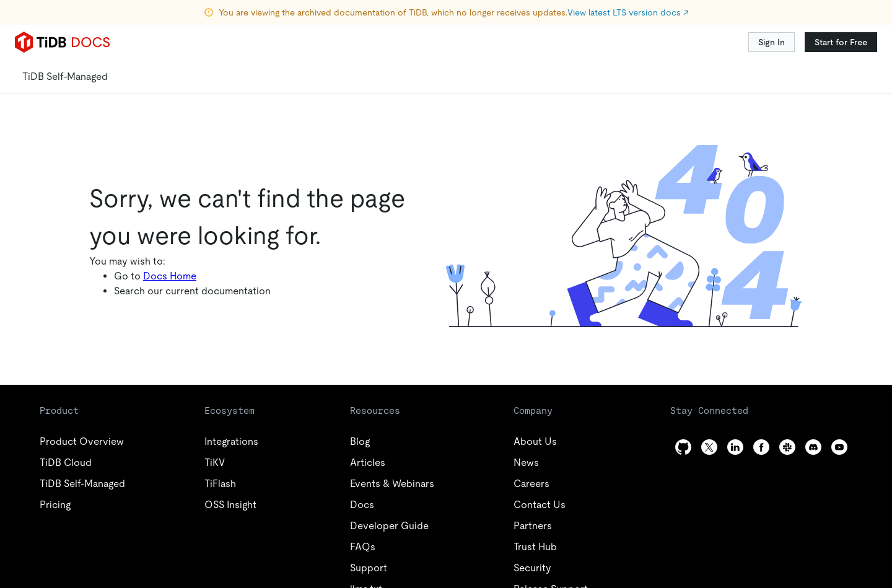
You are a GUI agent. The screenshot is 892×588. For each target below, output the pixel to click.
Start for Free (841, 42)
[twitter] (709, 447)
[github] (683, 447)
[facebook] (761, 447)
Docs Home (170, 276)
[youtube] (839, 447)
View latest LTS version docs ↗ (628, 12)
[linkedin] (735, 447)
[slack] (787, 447)
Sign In (772, 42)
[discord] (813, 447)
